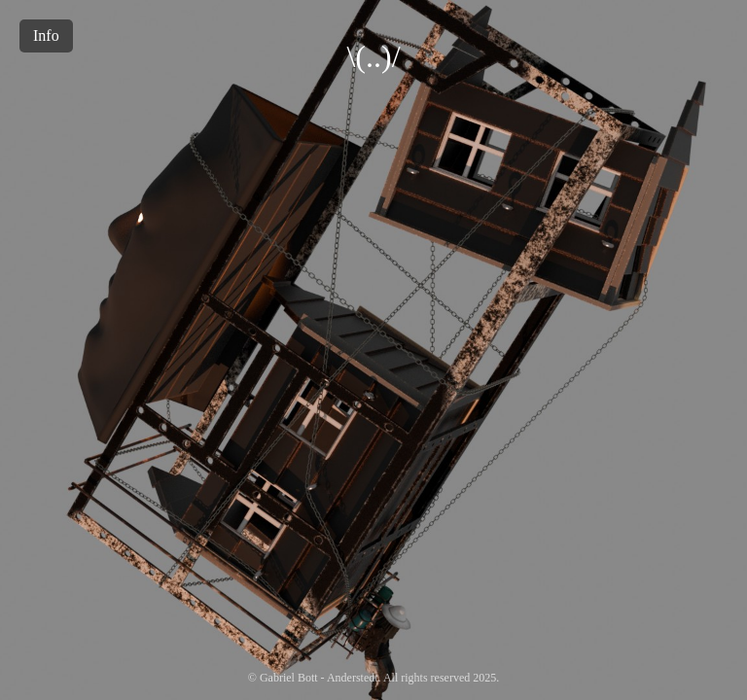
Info (46, 35)
